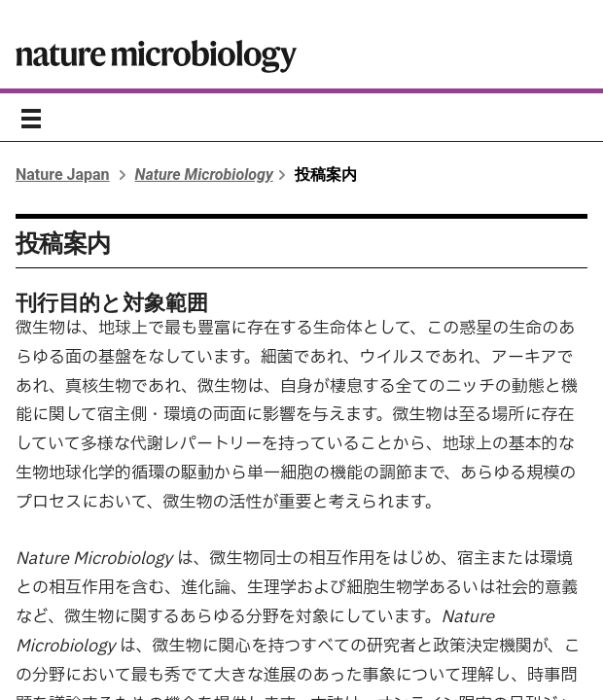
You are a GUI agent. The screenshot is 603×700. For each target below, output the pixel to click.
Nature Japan (63, 175)
